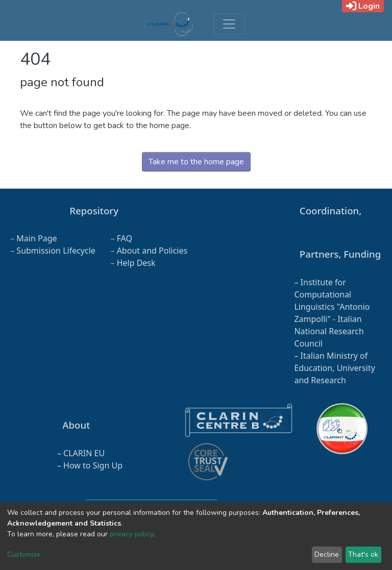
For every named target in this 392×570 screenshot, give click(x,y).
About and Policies (152, 251)
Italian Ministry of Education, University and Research (334, 368)
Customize (24, 554)
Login (363, 6)
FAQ (125, 238)
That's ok (363, 554)
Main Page (36, 238)
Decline (327, 554)
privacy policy (131, 534)
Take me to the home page (196, 162)
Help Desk (136, 263)
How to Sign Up (93, 465)
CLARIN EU (84, 453)
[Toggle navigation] (229, 24)
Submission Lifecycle (56, 251)
